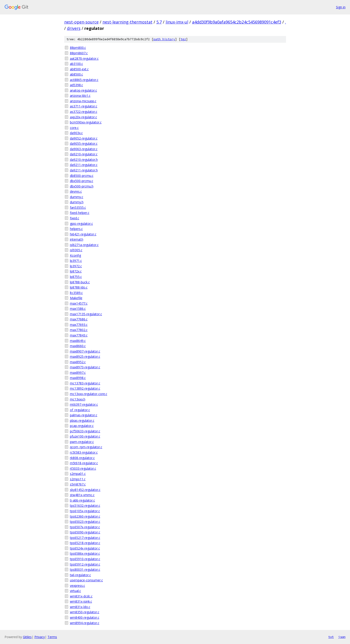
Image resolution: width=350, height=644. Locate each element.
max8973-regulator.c (85, 367)
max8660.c (78, 346)
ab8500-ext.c (79, 69)
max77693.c (79, 325)
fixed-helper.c (80, 213)
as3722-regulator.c (84, 112)
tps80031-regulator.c (85, 569)
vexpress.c (77, 586)
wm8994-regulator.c (85, 623)
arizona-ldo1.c (80, 96)
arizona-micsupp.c (83, 101)
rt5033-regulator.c (83, 468)
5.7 (159, 22)
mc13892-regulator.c (85, 388)
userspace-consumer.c (86, 580)
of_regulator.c (80, 410)
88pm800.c (78, 48)
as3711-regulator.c (84, 106)
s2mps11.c (78, 479)
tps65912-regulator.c (85, 564)
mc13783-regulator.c (85, 383)
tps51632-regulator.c (85, 505)
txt (331, 637)
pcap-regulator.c (82, 426)
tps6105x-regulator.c (85, 511)
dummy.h (77, 202)
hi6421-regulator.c (83, 234)
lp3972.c (76, 266)
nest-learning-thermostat (127, 22)
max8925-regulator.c (85, 356)
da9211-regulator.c (84, 165)
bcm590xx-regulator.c (86, 122)
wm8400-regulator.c (85, 617)
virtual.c (75, 591)
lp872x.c (76, 271)
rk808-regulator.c (82, 458)
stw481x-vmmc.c (82, 495)
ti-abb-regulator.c (82, 500)
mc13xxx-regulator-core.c (89, 394)
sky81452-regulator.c (85, 490)
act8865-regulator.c (84, 80)
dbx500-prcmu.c (82, 181)
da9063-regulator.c (84, 149)
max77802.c (79, 330)
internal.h (77, 239)
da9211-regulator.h (84, 170)
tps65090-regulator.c (85, 532)
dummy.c (77, 197)
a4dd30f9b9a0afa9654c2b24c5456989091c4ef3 (237, 22)
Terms (52, 637)
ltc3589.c (76, 293)
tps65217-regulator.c (85, 538)
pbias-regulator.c (82, 420)
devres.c (76, 191)
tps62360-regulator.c (85, 516)
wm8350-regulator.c (85, 612)
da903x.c (76, 133)
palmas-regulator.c (84, 415)
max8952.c (78, 362)
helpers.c (76, 229)
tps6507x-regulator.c (85, 527)
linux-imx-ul (177, 22)
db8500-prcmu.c (82, 176)
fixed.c (75, 218)
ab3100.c (76, 64)
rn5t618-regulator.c (84, 463)
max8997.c (78, 373)
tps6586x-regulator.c (85, 553)
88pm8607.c (79, 53)
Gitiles (27, 637)
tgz (183, 39)
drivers (74, 28)
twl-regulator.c (80, 575)
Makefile (76, 298)
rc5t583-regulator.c (84, 452)
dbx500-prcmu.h (82, 186)
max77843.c (79, 335)
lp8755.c (76, 277)
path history (164, 39)
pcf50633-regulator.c (85, 431)
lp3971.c (76, 261)
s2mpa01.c (78, 474)
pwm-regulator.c (82, 442)
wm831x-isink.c (81, 601)
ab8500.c (76, 74)
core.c (74, 128)
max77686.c (79, 319)
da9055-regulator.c (84, 143)
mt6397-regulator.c (84, 404)
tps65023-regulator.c (85, 522)
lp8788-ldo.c (79, 287)
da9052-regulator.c (84, 138)
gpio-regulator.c (81, 224)
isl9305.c (76, 250)
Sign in (341, 7)
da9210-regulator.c (84, 154)
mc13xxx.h (78, 399)
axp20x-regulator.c (83, 117)
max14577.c (79, 303)
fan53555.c (78, 207)
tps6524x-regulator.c (85, 548)
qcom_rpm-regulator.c (86, 447)
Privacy (40, 637)
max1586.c (78, 309)
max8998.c (78, 378)
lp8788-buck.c (80, 282)
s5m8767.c (78, 484)
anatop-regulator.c (83, 90)
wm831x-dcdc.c (81, 596)
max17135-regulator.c (86, 314)
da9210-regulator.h (84, 160)
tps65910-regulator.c (85, 559)
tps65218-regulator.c (85, 543)
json (342, 637)
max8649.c (78, 341)
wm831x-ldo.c (80, 607)
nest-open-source (81, 22)
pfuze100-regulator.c (85, 436)
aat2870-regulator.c (84, 58)
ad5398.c (76, 85)
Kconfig (75, 255)
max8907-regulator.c (85, 351)
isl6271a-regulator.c (84, 245)
